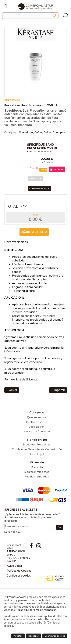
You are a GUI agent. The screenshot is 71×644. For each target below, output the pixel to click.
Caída (38, 133)
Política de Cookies (19, 571)
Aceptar (18, 636)
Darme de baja (12, 532)
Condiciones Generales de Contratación (37, 449)
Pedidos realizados (37, 477)
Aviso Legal (37, 454)
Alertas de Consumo (37, 431)
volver (12, 390)
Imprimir (58, 390)
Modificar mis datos (37, 472)
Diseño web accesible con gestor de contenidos (54, 578)
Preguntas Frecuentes (37, 444)
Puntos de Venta (37, 422)
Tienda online (37, 440)
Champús (59, 133)
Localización (37, 427)
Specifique (26, 133)
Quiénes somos (37, 417)
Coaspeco (37, 412)
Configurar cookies (19, 576)
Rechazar (34, 636)
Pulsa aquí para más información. (37, 610)
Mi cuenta (37, 462)
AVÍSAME (57, 169)
